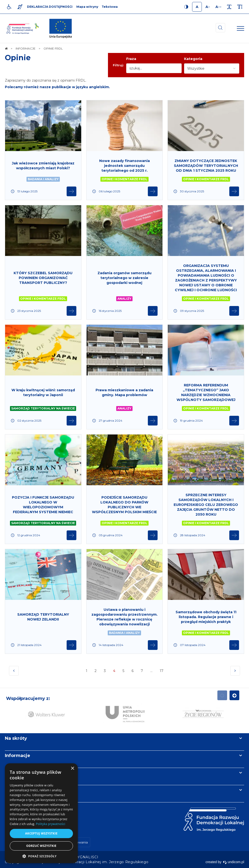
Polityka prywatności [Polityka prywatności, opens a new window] (51, 824)
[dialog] (41, 813)
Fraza (131, 59)
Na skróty (16, 738)
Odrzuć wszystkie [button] (41, 846)
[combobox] (212, 68)
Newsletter (18, 773)
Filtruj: (118, 65)
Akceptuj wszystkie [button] (41, 833)
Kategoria (193, 59)
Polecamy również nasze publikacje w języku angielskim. (57, 87)
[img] (61, 28)
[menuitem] (87, 857)
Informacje (18, 756)
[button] (41, 856)
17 (162, 672)
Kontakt (14, 790)
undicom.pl (234, 862)
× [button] (72, 769)
